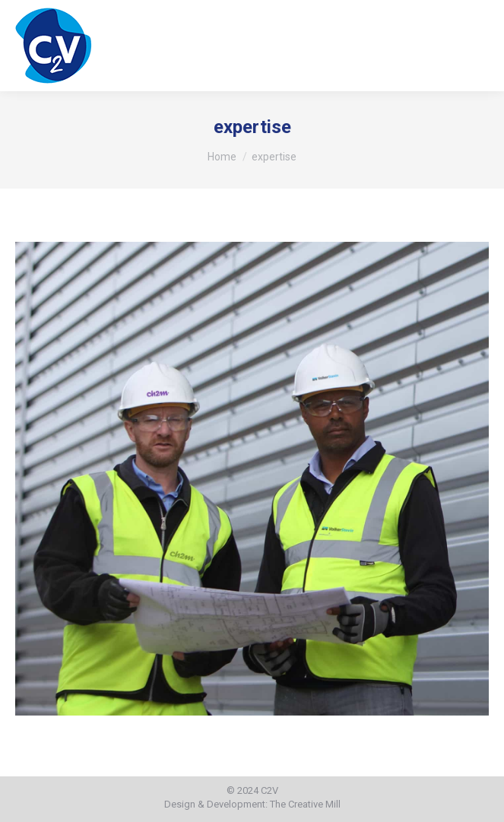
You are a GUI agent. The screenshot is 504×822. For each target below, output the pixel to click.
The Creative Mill (305, 804)
